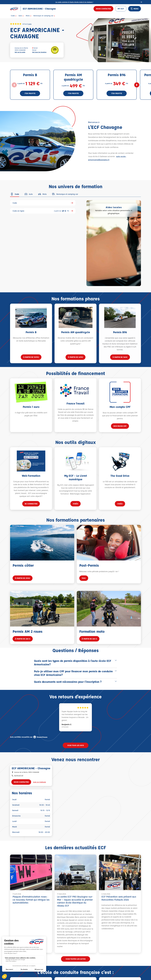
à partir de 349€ (120, 363)
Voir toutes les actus (76, 959)
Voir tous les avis (76, 745)
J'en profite (30, 93)
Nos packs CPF (120, 432)
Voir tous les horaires (39, 52)
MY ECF (121, 9)
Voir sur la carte (20, 52)
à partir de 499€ (75, 361)
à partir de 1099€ (31, 359)
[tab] (15, 194)
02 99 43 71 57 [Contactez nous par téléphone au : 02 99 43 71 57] (19, 775)
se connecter (31, 506)
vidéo (75, 507)
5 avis (29, 24)
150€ (84, 582)
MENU (135, 9)
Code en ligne (43, 211)
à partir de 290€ (23, 580)
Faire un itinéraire (39, 782)
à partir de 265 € (23, 641)
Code (43, 203)
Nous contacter (103, 9)
